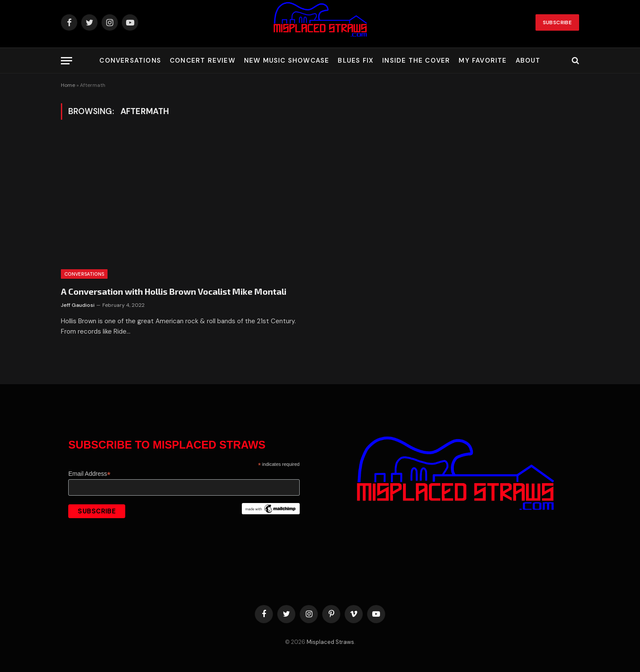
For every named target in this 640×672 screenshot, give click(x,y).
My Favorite (483, 61)
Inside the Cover (416, 61)
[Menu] (67, 61)
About (528, 61)
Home (68, 85)
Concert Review (203, 61)
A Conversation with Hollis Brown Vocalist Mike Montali (174, 291)
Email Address (89, 474)
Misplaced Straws (330, 642)
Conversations (130, 61)
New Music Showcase (287, 61)
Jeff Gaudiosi (78, 305)
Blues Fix (356, 61)
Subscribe (557, 22)
